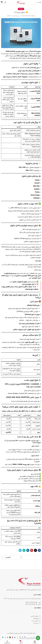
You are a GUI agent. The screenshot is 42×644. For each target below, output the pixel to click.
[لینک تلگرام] (20, 550)
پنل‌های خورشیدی (8, 54)
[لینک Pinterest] (32, 550)
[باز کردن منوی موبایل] (39, 2)
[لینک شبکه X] (35, 550)
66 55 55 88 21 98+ (31, 602)
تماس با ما (35, 621)
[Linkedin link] (28, 550)
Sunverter (33, 51)
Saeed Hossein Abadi (28, 16)
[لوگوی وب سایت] (21, 2)
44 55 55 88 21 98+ (31, 604)
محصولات (21, 9)
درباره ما (36, 623)
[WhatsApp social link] (24, 550)
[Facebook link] (39, 550)
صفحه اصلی (35, 616)
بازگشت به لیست (21, 557)
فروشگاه (36, 618)
